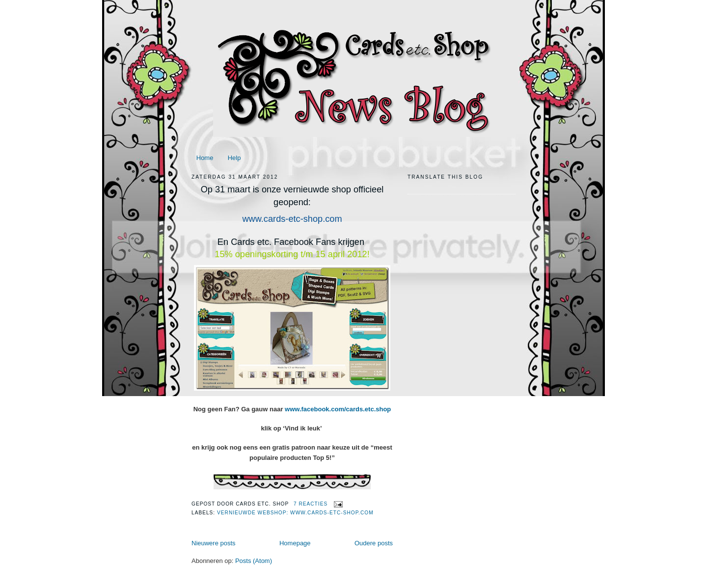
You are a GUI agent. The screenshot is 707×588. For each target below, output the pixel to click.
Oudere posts (374, 543)
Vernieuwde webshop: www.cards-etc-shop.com (295, 513)
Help (234, 158)
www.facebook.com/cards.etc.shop (338, 409)
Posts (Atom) (254, 561)
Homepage (295, 543)
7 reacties (311, 504)
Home (205, 158)
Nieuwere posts (214, 543)
